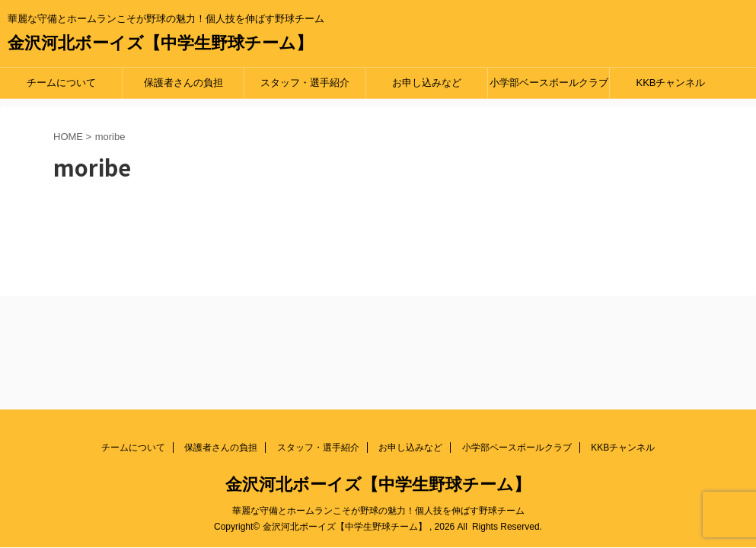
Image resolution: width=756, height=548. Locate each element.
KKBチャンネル (670, 83)
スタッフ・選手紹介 (305, 83)
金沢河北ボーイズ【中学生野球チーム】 (160, 43)
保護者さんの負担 (183, 83)
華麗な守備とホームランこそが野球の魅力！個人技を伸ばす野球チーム (378, 511)
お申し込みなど (427, 83)
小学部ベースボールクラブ (549, 83)
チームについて (61, 83)
